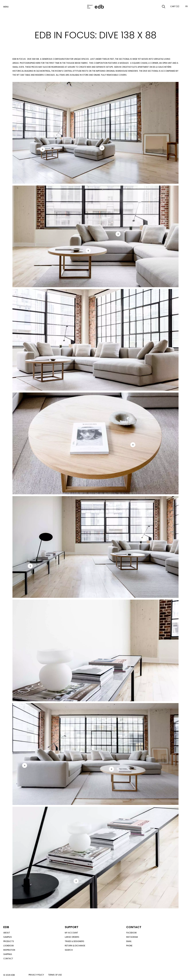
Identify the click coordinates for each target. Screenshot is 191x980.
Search (69, 950)
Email (129, 941)
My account (71, 933)
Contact (8, 959)
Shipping (8, 954)
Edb (6, 927)
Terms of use (55, 975)
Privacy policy (36, 975)
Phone (129, 946)
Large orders (72, 937)
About (7, 933)
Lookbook (9, 946)
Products (9, 941)
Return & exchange (75, 946)
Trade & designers (74, 941)
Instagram (132, 937)
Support (72, 927)
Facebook (131, 933)
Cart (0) (175, 6)
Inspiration (9, 950)
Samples (8, 937)
